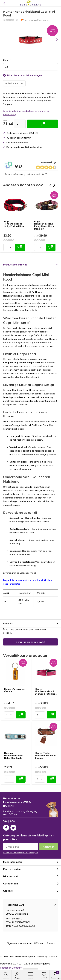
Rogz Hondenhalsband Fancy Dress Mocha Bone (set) (45, 225)
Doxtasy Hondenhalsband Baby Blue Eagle (14, 755)
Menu (31, 975)
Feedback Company (11, 968)
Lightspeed (29, 957)
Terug (4, 3)
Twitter (13, 827)
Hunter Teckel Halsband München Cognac (46, 755)
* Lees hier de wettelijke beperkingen (20, 853)
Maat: (7, 60)
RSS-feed (39, 943)
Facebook (6, 827)
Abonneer (48, 847)
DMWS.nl (53, 957)
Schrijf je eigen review (30, 642)
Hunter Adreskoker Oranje (15, 690)
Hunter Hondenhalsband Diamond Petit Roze (46, 691)
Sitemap (51, 943)
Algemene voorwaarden (19, 943)
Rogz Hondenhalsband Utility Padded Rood (14, 224)
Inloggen (17, 975)
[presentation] (55, 39)
